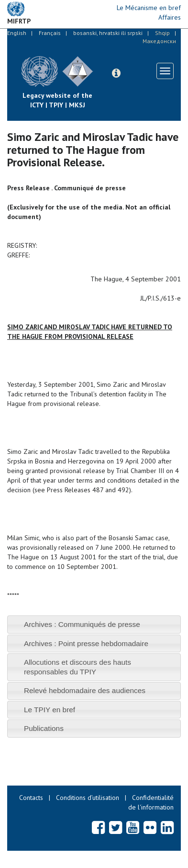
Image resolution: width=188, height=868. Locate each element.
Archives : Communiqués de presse (82, 624)
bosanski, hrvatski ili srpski (108, 33)
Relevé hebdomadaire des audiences (85, 690)
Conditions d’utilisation (88, 798)
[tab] (94, 624)
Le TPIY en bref (50, 710)
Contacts (31, 798)
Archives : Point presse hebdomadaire (86, 643)
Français (50, 33)
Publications (44, 728)
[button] (116, 73)
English (17, 33)
